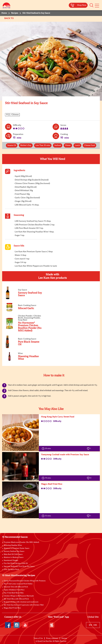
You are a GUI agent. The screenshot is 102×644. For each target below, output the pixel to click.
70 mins (47, 478)
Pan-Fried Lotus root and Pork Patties (18, 584)
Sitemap (64, 638)
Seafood (58, 145)
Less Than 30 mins (43, 145)
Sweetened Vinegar (11, 560)
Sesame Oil (12, 145)
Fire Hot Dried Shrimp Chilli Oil (16, 563)
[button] (91, 5)
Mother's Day (26, 145)
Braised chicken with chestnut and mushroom (21, 602)
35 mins (47, 516)
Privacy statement (52, 638)
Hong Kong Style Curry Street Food (58, 417)
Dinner (68, 145)
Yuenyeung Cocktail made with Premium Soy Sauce (65, 455)
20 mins (47, 449)
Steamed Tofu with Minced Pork (16, 587)
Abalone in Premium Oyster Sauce (17, 548)
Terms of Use (38, 638)
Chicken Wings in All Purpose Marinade (19, 596)
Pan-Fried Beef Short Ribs (14, 593)
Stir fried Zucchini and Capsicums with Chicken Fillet (24, 605)
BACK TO (9, 18)
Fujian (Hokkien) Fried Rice (14, 590)
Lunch (77, 145)
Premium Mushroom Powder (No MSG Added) (21, 542)
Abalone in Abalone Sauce (14, 557)
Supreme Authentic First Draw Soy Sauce (19, 567)
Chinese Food (89, 145)
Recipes (15, 13)
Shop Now (82, 5)
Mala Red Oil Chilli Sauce (13, 554)
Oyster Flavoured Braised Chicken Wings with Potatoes (25, 581)
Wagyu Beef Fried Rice (52, 484)
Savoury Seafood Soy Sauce (14, 551)
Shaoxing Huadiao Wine (13, 545)
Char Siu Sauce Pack (11, 570)
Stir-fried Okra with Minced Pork (16, 599)
